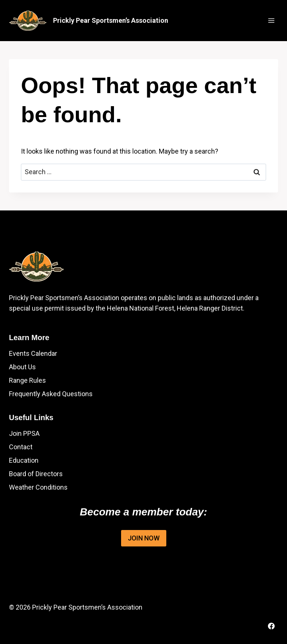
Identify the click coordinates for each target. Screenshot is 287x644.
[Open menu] (271, 20)
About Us (22, 367)
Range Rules (27, 380)
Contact (21, 447)
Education (24, 460)
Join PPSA (24, 433)
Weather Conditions (38, 487)
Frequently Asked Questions (51, 394)
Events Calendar (33, 353)
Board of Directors (36, 474)
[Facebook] (271, 626)
